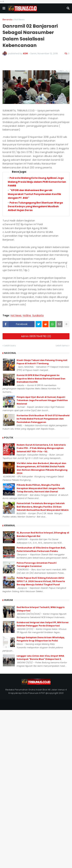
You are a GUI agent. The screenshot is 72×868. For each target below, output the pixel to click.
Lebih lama (62, 346)
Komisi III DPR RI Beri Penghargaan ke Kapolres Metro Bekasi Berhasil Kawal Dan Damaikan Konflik (41, 379)
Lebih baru (10, 346)
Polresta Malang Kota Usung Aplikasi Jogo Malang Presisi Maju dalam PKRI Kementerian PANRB (37, 182)
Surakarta (38, 316)
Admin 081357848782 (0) (36, 336)
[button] (4, 8)
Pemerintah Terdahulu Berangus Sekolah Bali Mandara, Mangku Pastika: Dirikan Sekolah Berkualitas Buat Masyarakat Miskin (43, 507)
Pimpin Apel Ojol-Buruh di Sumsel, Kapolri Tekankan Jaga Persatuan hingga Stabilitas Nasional (42, 400)
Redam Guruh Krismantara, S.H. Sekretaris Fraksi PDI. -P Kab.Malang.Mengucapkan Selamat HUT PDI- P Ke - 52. (41, 448)
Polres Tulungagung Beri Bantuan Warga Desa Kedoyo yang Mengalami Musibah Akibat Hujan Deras (35, 207)
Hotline (27, 316)
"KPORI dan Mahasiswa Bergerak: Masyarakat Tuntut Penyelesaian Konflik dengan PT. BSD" (34, 194)
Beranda (7, 20)
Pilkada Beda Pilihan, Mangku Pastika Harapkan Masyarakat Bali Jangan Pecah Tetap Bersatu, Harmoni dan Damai (41, 488)
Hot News (19, 20)
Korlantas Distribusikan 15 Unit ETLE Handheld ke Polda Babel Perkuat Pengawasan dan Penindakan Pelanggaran (43, 419)
